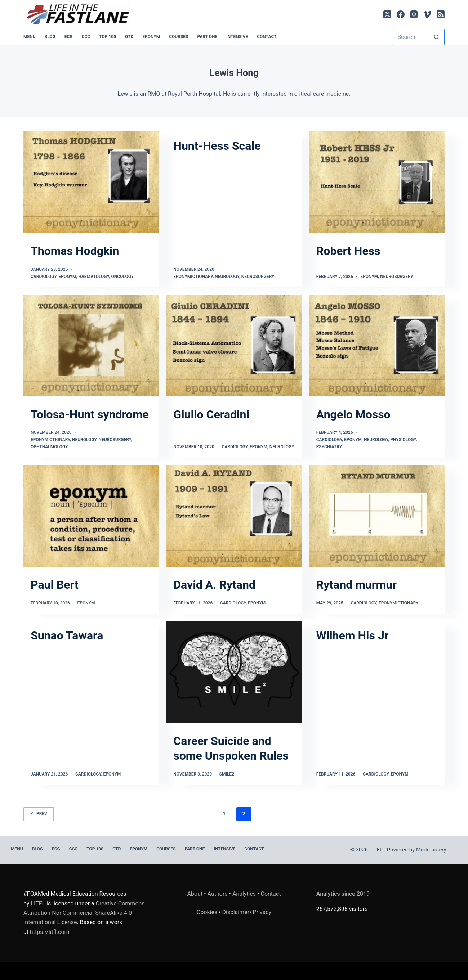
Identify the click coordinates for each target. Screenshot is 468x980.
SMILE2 (227, 774)
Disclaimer (236, 912)
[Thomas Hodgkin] (91, 182)
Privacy (262, 912)
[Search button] (436, 37)
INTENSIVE (237, 37)
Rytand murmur (356, 585)
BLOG (50, 37)
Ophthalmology (49, 447)
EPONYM (151, 37)
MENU (30, 37)
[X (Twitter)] (387, 14)
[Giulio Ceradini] (234, 345)
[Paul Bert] (91, 516)
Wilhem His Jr (353, 635)
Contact (267, 37)
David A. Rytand (214, 585)
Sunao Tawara (67, 635)
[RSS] (441, 14)
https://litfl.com (50, 932)
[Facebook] (401, 14)
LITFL (38, 903)
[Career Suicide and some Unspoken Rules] (234, 672)
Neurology (227, 277)
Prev (39, 814)
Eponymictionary (193, 277)
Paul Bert (55, 585)
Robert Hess (348, 251)
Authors (218, 894)
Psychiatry (329, 447)
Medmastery (431, 850)
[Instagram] (414, 14)
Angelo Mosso (353, 414)
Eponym (67, 277)
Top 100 (108, 37)
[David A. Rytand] (234, 516)
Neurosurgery (258, 277)
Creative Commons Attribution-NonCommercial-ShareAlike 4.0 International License (84, 913)
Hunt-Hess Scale (217, 146)
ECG (69, 37)
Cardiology (44, 277)
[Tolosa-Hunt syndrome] (91, 345)
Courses (179, 37)
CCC (86, 37)
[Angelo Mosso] (377, 345)
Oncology (122, 277)
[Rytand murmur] (377, 516)
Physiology (403, 440)
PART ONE (207, 37)
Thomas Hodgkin (75, 251)
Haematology (93, 277)
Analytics (244, 894)
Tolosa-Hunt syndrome (90, 414)
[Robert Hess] (377, 182)
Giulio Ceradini (211, 414)
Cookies (208, 912)
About (195, 894)
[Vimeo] (427, 14)
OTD (129, 37)
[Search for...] (410, 37)
